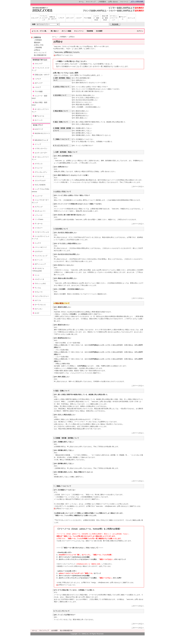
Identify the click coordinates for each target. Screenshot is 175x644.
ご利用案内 (102, 2)
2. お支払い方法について (62, 192)
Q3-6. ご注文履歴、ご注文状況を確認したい (86, 107)
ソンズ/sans (39, 219)
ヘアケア (61, 18)
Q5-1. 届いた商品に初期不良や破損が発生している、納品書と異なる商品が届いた (99, 122)
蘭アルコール (123, 18)
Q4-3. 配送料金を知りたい (80, 116)
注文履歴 (99, 31)
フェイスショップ (41, 256)
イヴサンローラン (41, 149)
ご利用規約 (38, 40)
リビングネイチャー (42, 296)
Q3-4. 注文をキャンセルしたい (82, 102)
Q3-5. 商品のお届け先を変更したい (65, 278)
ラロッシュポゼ (40, 283)
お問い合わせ (113, 2)
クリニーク (39, 168)
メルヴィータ (39, 279)
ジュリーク (39, 196)
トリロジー (39, 228)
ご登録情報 (38, 47)
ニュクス (38, 243)
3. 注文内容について (61, 229)
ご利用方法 (37, 37)
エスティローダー (41, 153)
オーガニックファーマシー (114, 18)
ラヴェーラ (39, 292)
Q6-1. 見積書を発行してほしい (82, 128)
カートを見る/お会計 (137, 1)
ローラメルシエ (40, 305)
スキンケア (35, 18)
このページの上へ (138, 186)
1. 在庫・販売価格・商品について (66, 152)
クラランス (39, 164)
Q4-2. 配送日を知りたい (80, 113)
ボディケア (70, 18)
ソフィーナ (39, 215)
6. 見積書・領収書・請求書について (66, 438)
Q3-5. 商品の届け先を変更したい (83, 105)
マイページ (124, 2)
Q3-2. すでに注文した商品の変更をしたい (85, 98)
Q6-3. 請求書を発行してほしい (82, 133)
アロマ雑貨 (87, 18)
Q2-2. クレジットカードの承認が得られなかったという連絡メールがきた (96, 89)
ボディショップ (40, 264)
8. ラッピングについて (62, 611)
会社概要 (54, 630)
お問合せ (37, 50)
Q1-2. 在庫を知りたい (79, 80)
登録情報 (90, 31)
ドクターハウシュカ (42, 232)
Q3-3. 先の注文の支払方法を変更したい (85, 100)
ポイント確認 (66, 31)
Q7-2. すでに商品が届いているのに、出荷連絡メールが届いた (92, 142)
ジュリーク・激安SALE (96, 18)
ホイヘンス (131, 18)
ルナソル (38, 300)
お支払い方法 (39, 45)
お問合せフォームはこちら (64, 55)
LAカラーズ (39, 129)
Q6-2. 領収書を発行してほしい (82, 131)
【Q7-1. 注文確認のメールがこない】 (69, 66)
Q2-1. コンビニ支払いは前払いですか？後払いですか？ (90, 87)
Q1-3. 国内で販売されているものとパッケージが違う (89, 83)
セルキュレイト (40, 211)
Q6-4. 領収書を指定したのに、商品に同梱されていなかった (91, 135)
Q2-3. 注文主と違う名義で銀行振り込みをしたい (88, 91)
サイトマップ (91, 2)
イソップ (38, 144)
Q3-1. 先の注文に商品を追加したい (83, 95)
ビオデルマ (39, 251)
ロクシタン (39, 309)
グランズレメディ (41, 172)
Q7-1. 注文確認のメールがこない (83, 139)
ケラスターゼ (39, 176)
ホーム (81, 2)
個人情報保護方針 (40, 55)
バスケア (79, 18)
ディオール (39, 224)
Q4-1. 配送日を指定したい (80, 111)
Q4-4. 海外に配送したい (80, 118)
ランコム (38, 288)
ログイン (140, 31)
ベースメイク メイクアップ (43, 18)
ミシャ (37, 275)
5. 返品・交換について (62, 391)
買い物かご (55, 31)
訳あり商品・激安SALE (105, 18)
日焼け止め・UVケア (52, 18)
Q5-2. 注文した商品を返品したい (83, 124)
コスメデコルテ (40, 181)
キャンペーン (79, 31)
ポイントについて (40, 53)
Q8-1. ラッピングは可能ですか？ (83, 146)
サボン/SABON (40, 185)
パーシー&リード (41, 247)
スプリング (39, 207)
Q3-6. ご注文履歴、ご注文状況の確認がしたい (69, 289)
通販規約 (37, 43)
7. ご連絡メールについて (62, 486)
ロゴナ (37, 313)
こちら (72, 373)
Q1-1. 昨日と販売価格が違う (81, 78)
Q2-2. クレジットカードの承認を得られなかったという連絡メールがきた (78, 204)
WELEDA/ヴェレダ (41, 140)
